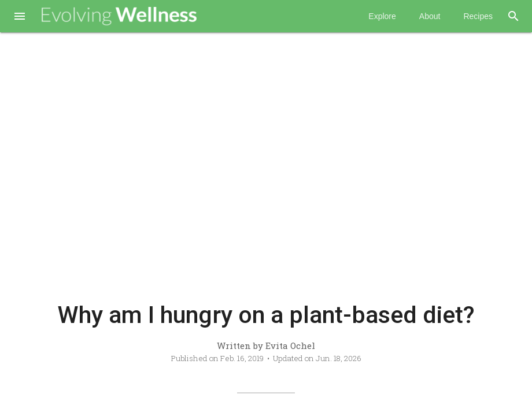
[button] (20, 17)
